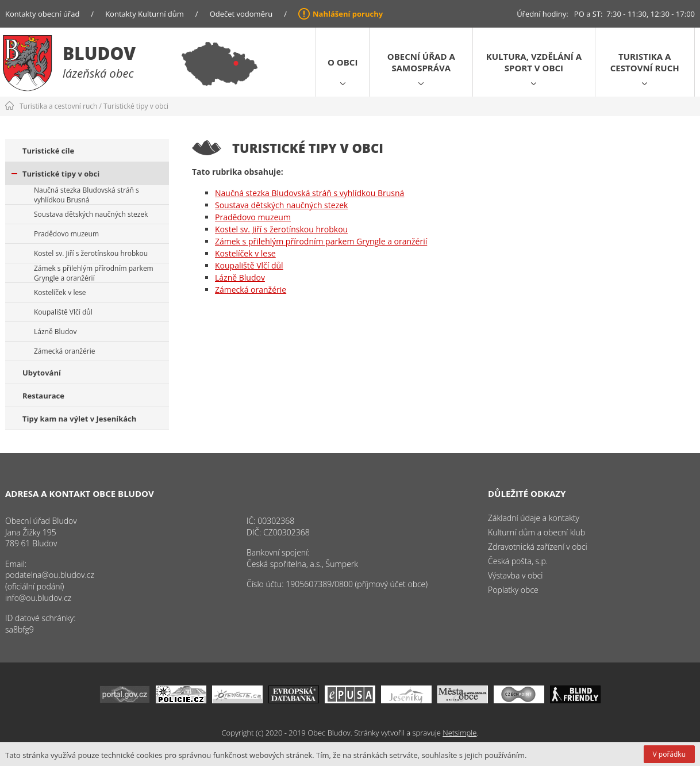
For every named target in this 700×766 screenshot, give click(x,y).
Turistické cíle (48, 151)
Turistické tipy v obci (136, 106)
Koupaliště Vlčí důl (63, 312)
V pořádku (669, 754)
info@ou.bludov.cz (38, 598)
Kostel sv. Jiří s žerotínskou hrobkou (91, 253)
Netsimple (459, 733)
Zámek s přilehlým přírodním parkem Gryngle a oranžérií (94, 273)
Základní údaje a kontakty (534, 518)
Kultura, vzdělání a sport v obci (534, 62)
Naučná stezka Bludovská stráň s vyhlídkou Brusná (86, 195)
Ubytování (42, 373)
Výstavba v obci (515, 575)
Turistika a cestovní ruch (645, 62)
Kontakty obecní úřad (42, 14)
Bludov (99, 53)
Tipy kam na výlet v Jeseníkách (79, 419)
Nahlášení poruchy (348, 14)
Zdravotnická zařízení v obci (538, 547)
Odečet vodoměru (241, 14)
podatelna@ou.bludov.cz (50, 575)
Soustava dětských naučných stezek (91, 214)
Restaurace (43, 396)
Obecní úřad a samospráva (421, 62)
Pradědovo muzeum (66, 234)
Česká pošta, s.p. (518, 561)
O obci (343, 62)
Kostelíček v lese (60, 292)
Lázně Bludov (55, 332)
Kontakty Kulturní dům (145, 14)
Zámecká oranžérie (64, 351)
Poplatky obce (513, 590)
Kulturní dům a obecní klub (536, 532)
